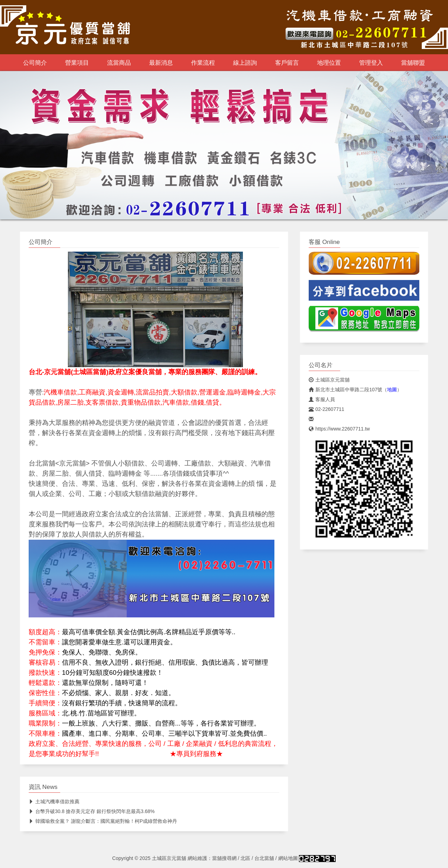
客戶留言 (287, 63)
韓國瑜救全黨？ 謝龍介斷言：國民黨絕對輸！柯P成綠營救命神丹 (103, 821)
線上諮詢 (245, 63)
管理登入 (371, 63)
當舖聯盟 (413, 63)
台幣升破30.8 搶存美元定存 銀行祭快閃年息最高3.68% (92, 811)
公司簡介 (35, 63)
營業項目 (77, 63)
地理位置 (329, 63)
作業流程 (203, 63)
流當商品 (119, 63)
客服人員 (322, 399)
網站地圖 (288, 858)
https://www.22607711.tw (339, 429)
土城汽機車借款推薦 (54, 801)
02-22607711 (327, 409)
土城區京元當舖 (329, 380)
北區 (245, 858)
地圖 (392, 390)
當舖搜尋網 (224, 858)
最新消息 (161, 63)
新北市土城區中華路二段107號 (345, 390)
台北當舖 (264, 858)
